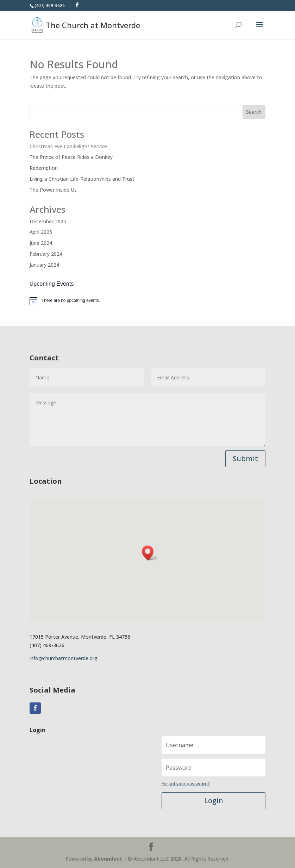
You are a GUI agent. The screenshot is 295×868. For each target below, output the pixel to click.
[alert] (147, 301)
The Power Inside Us (53, 190)
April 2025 (41, 232)
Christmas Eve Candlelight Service (68, 146)
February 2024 (46, 254)
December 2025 (48, 221)
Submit (245, 458)
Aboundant (108, 859)
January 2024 (44, 265)
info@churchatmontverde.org (64, 658)
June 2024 (41, 243)
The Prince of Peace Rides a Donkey (71, 157)
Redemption (44, 168)
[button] (150, 553)
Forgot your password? (186, 784)
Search (254, 112)
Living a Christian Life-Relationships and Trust (82, 179)
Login (214, 801)
